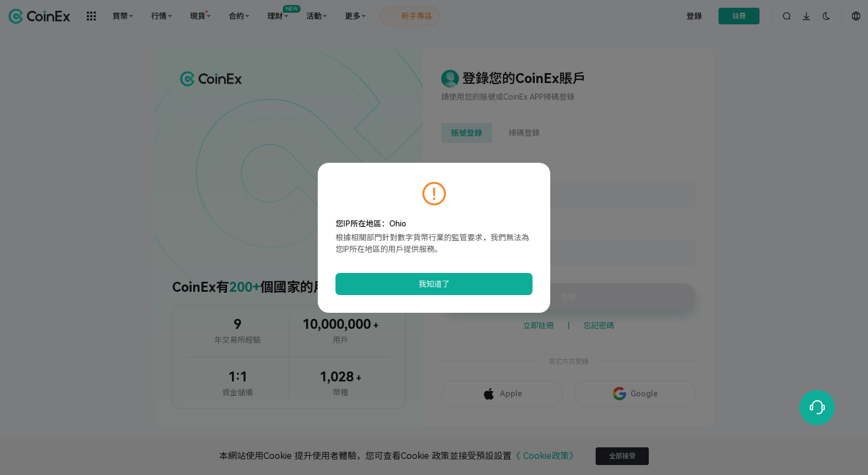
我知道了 (434, 284)
